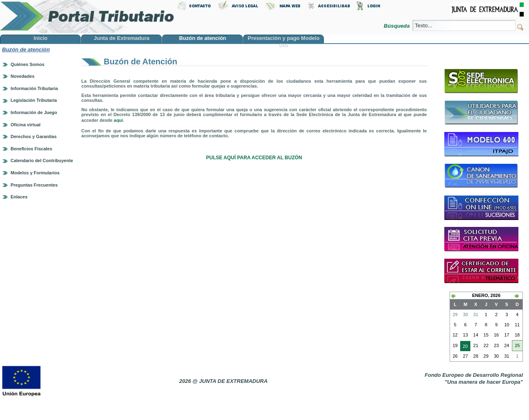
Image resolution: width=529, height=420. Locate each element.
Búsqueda (397, 26)
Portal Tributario (87, 16)
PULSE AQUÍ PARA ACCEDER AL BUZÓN (254, 158)
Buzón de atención (26, 49)
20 (464, 347)
